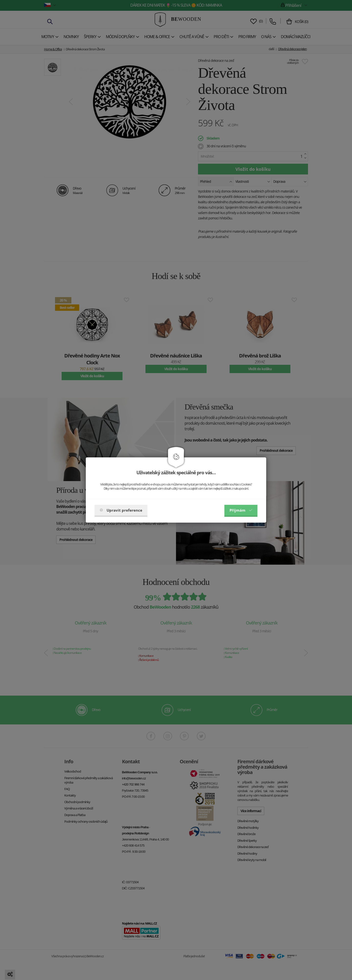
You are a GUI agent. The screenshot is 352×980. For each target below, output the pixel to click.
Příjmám (241, 510)
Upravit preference (121, 510)
